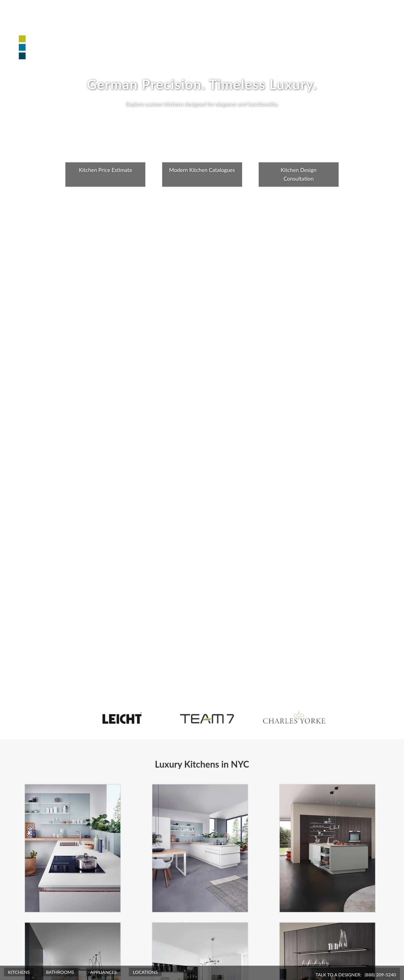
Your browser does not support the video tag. (202, 490)
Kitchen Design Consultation (299, 174)
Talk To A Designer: (356, 975)
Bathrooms (60, 972)
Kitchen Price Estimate (105, 170)
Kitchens (19, 972)
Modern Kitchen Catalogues (202, 170)
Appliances (104, 972)
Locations (145, 972)
